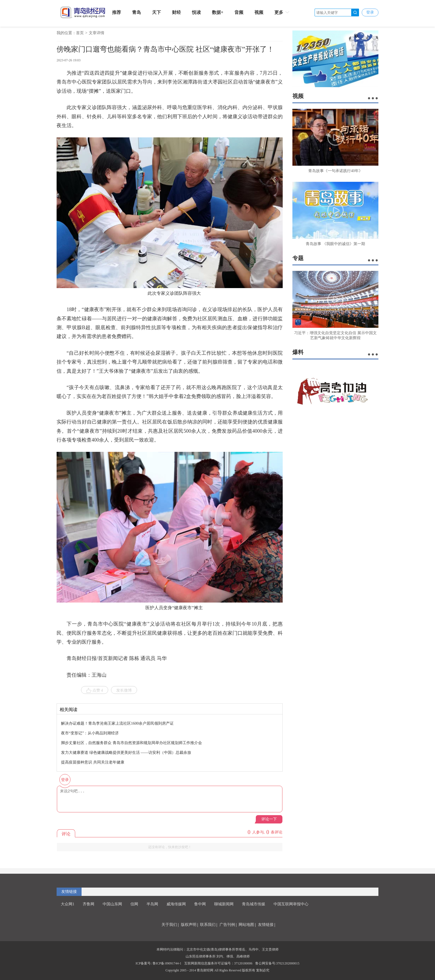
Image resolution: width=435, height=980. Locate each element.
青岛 (136, 12)
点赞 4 (95, 691)
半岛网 (152, 904)
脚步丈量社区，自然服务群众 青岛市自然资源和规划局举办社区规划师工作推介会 (131, 743)
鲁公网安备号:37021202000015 (277, 963)
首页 (80, 33)
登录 (370, 12)
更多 (282, 12)
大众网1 (68, 904)
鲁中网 (200, 904)
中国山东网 (112, 904)
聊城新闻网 (224, 904)
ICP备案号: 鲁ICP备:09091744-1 (159, 963)
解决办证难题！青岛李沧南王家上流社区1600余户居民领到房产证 (117, 723)
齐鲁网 (88, 904)
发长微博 (124, 690)
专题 (298, 258)
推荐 (117, 12)
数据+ (218, 12)
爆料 (298, 352)
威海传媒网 (176, 904)
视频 (259, 12)
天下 (156, 12)
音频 (239, 12)
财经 (176, 12)
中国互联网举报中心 (291, 904)
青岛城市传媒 (254, 904)
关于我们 (169, 925)
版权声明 (189, 925)
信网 (134, 904)
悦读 (196, 12)
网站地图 (246, 925)
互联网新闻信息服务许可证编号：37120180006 (218, 963)
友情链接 (69, 892)
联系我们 (208, 925)
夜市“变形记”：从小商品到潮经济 (90, 733)
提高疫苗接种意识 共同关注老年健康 (93, 762)
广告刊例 (227, 925)
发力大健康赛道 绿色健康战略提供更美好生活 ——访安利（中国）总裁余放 (126, 753)
